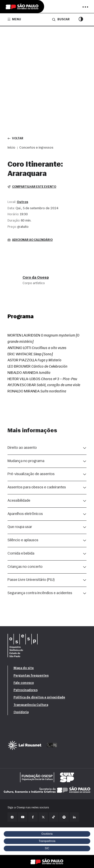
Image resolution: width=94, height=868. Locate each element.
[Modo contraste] (81, 20)
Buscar (61, 19)
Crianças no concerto (25, 567)
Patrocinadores (26, 690)
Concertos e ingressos (36, 148)
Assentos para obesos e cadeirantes (37, 487)
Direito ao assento (22, 448)
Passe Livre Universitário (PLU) (31, 580)
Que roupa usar (20, 527)
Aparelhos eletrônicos (25, 514)
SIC (47, 848)
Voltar (15, 139)
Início (11, 148)
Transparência (47, 841)
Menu (14, 19)
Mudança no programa (26, 461)
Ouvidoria (21, 712)
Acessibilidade (19, 501)
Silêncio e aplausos (23, 540)
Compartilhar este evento (32, 187)
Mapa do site (24, 668)
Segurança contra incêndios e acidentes (40, 593)
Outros (22, 202)
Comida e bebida (21, 554)
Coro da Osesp (36, 278)
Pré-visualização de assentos (31, 474)
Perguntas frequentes (31, 676)
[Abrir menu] (85, 7)
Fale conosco (24, 683)
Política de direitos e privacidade (39, 697)
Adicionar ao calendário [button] (30, 240)
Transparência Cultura (31, 705)
